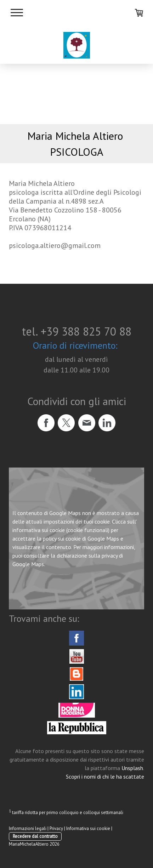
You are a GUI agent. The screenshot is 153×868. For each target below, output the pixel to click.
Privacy (56, 828)
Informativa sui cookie (88, 828)
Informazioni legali (28, 828)
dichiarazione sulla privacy (87, 555)
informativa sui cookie (39, 530)
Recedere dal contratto (35, 836)
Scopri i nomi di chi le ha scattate (105, 776)
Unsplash (132, 768)
